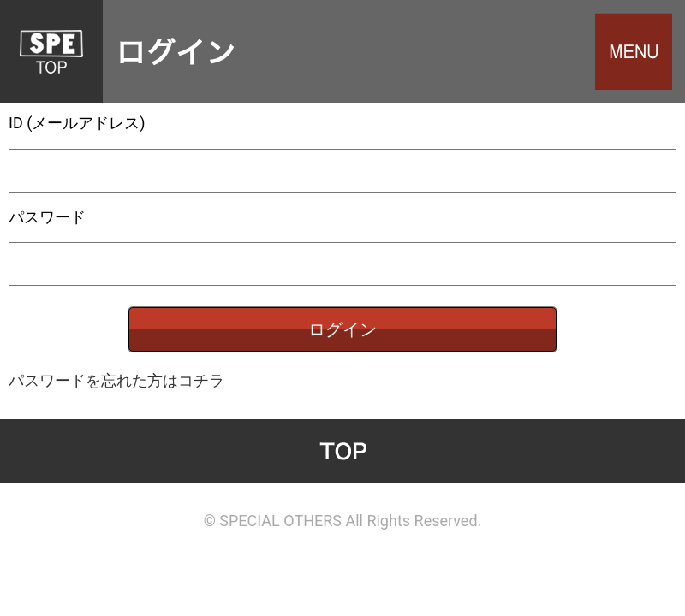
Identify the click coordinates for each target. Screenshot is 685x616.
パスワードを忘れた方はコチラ (116, 380)
